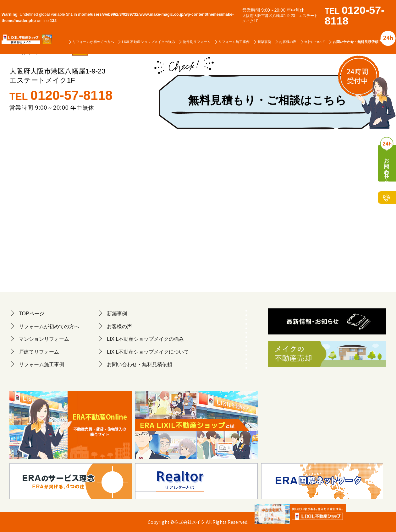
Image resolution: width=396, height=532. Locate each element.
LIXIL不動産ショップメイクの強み (148, 42)
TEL (61, 95)
